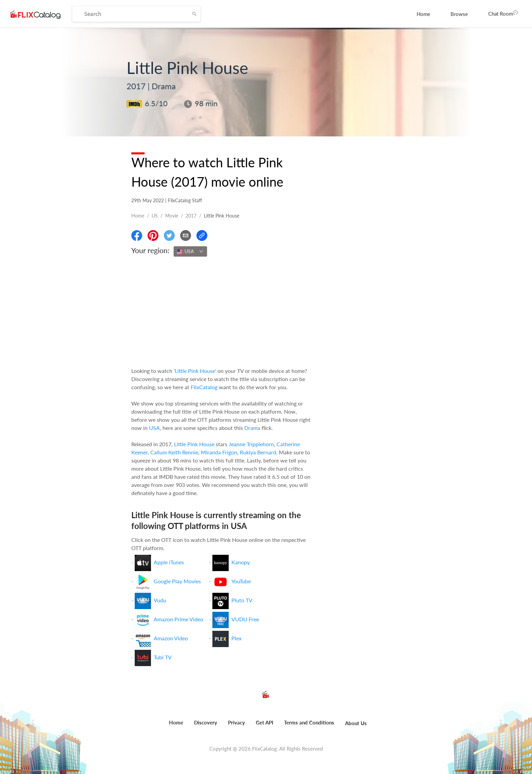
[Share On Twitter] (169, 235)
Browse (459, 14)
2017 (191, 216)
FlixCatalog (204, 387)
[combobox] (190, 251)
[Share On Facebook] (137, 235)
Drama (252, 428)
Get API (264, 722)
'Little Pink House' (195, 371)
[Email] (186, 235)
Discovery (206, 722)
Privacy (236, 722)
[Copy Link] (202, 235)
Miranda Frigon (219, 452)
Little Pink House (194, 444)
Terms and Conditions (309, 722)
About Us (356, 723)
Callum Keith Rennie (174, 452)
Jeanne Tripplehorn (251, 444)
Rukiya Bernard (258, 452)
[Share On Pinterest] (153, 235)
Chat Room (503, 13)
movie (172, 216)
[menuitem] (423, 14)
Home (423, 14)
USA (154, 428)
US (155, 216)
